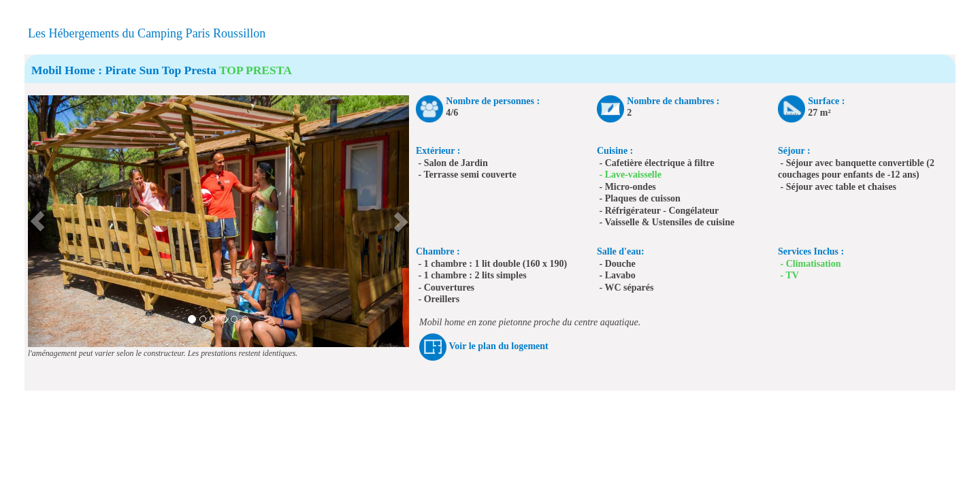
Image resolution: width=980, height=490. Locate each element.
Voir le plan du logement (499, 346)
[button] (37, 221)
